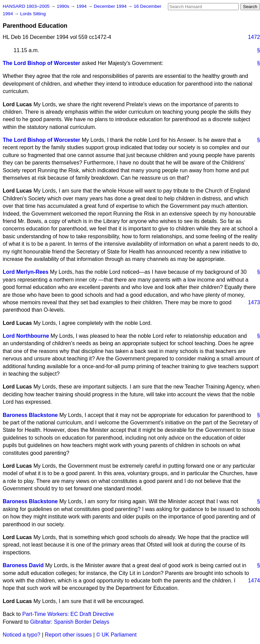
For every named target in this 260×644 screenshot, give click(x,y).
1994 (82, 6)
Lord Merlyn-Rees (26, 272)
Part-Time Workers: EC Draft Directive (68, 614)
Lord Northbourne (26, 336)
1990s (63, 6)
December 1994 (111, 6)
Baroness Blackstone (30, 415)
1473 (254, 302)
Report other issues (68, 635)
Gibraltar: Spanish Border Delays (70, 622)
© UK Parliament (116, 635)
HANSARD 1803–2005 (26, 6)
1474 (254, 581)
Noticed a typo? (21, 635)
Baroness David (23, 565)
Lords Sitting (33, 14)
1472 (254, 37)
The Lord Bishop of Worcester (41, 63)
